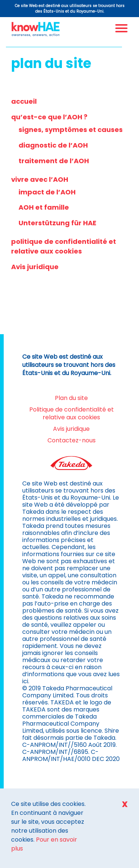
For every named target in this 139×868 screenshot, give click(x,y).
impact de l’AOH (47, 192)
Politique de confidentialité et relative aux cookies (72, 413)
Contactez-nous (72, 440)
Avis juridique (35, 267)
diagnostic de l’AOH (53, 145)
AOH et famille (44, 207)
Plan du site (71, 398)
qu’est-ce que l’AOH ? (49, 117)
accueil (24, 101)
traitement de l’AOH (54, 161)
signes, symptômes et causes (71, 130)
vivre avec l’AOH (40, 179)
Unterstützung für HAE (57, 223)
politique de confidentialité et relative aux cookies (64, 246)
